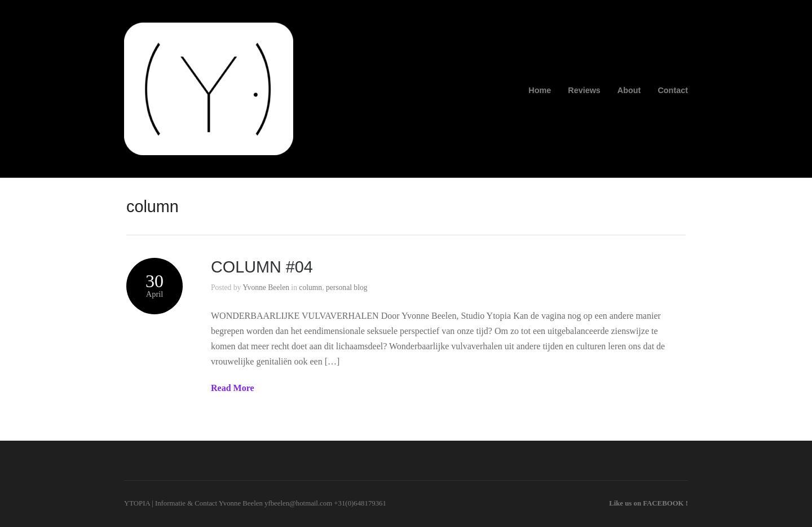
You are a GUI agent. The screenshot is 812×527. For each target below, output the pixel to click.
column (310, 287)
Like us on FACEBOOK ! (648, 503)
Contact (673, 90)
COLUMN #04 (262, 267)
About (629, 90)
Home (540, 90)
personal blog (347, 287)
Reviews (584, 90)
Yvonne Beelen (266, 287)
